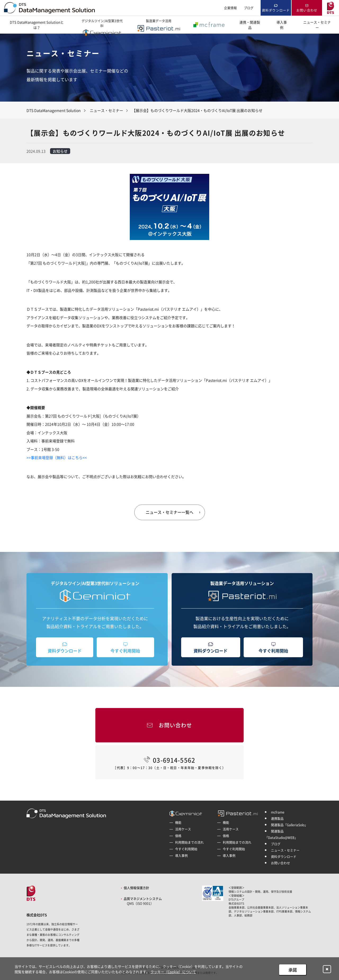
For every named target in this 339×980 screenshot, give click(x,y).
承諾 (293, 970)
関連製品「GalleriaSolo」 (289, 825)
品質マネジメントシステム (143, 901)
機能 (178, 823)
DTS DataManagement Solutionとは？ (37, 25)
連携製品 (277, 819)
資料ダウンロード (276, 10)
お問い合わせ (307, 10)
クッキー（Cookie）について (173, 972)
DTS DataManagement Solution (54, 110)
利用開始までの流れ (189, 842)
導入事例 (282, 25)
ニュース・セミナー (317, 25)
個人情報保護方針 (136, 888)
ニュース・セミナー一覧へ (169, 512)
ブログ (249, 8)
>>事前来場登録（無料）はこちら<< (57, 457)
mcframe (278, 812)
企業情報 (230, 8)
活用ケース (183, 829)
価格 (178, 836)
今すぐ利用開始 (125, 651)
